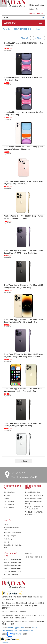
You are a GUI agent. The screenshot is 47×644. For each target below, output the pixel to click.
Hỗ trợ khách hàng (37, 5)
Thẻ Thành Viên (9, 501)
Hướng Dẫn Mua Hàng (33, 492)
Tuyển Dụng (8, 539)
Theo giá (25, 38)
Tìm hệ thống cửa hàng (24, 477)
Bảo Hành (7, 495)
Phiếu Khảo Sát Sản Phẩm (12, 533)
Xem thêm (23, 461)
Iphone (38, 29)
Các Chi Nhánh (9, 505)
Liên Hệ (6, 542)
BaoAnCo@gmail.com (16, 628)
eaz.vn (34, 628)
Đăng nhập (34, 9)
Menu (3, 3)
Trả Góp (6, 498)
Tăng (39, 38)
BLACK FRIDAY (9, 508)
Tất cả (5, 18)
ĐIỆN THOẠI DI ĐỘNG (23, 29)
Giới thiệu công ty (9, 492)
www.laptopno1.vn (26, 630)
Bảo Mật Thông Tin (10, 536)
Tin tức (6, 524)
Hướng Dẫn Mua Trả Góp (34, 498)
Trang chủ (7, 29)
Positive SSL (5, 642)
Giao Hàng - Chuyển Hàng (34, 495)
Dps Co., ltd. (17, 634)
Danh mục (10, 23)
